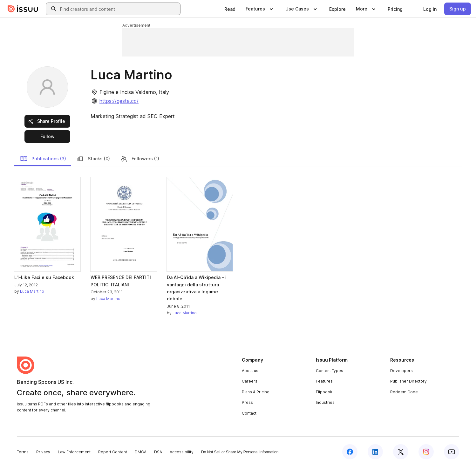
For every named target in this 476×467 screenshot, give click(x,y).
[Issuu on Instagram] (426, 452)
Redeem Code (404, 392)
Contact (249, 413)
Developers (401, 371)
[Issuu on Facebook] (350, 452)
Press (247, 402)
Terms (23, 452)
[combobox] (119, 9)
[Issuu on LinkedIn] (375, 452)
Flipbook (324, 392)
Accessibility (182, 452)
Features (324, 381)
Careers (250, 381)
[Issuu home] (23, 9)
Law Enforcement (74, 452)
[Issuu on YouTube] (452, 452)
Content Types (330, 371)
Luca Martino (32, 291)
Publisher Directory (408, 381)
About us (250, 371)
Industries (325, 402)
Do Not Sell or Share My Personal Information (240, 452)
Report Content (113, 452)
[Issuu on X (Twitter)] (401, 452)
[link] (230, 9)
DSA (158, 452)
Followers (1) (140, 159)
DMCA (141, 452)
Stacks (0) (93, 159)
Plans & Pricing (256, 392)
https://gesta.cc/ (119, 101)
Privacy (43, 452)
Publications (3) (43, 159)
